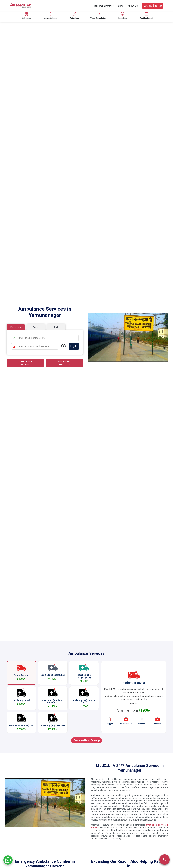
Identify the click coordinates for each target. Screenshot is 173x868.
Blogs (121, 6)
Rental (36, 327)
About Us (133, 6)
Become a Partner (104, 6)
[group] (27, 16)
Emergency (16, 327)
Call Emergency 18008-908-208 (64, 363)
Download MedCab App (86, 740)
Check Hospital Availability (26, 363)
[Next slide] (155, 16)
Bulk (56, 327)
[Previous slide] (18, 16)
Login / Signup (153, 5)
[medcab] (21, 5)
